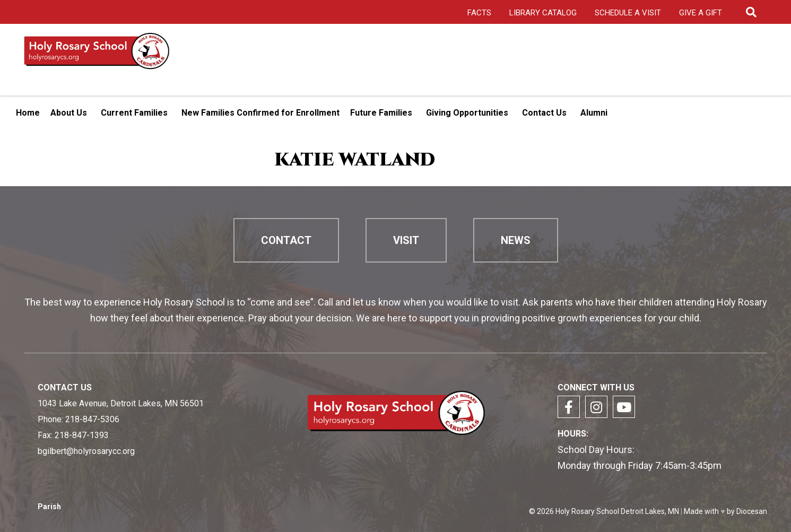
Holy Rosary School (587, 511)
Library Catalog (543, 13)
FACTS (479, 13)
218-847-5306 (92, 419)
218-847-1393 (82, 435)
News (516, 240)
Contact (286, 240)
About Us (69, 113)
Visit (406, 240)
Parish (49, 507)
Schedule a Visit (628, 13)
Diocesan (752, 511)
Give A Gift (701, 13)
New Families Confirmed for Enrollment (260, 113)
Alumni (594, 113)
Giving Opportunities (467, 113)
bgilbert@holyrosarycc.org (86, 451)
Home (28, 113)
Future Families (381, 113)
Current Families (134, 113)
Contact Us (544, 113)
